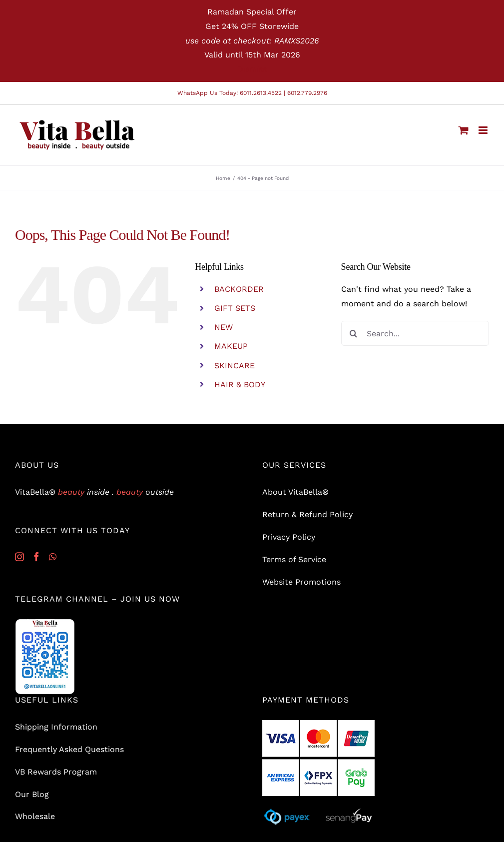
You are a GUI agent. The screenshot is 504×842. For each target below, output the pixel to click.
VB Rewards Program (56, 772)
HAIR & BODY (240, 385)
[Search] (354, 333)
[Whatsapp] (53, 557)
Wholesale (35, 816)
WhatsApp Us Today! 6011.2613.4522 (230, 93)
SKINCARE (235, 366)
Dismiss (252, 69)
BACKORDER (239, 289)
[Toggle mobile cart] (464, 130)
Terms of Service (294, 559)
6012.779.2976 (307, 93)
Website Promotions (301, 582)
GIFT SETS (235, 308)
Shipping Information (56, 727)
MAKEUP (231, 346)
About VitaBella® (295, 492)
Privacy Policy (289, 537)
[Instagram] (19, 557)
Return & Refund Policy (307, 514)
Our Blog (32, 794)
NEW (224, 327)
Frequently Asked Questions (69, 749)
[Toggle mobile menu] (484, 130)
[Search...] (415, 333)
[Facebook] (36, 557)
